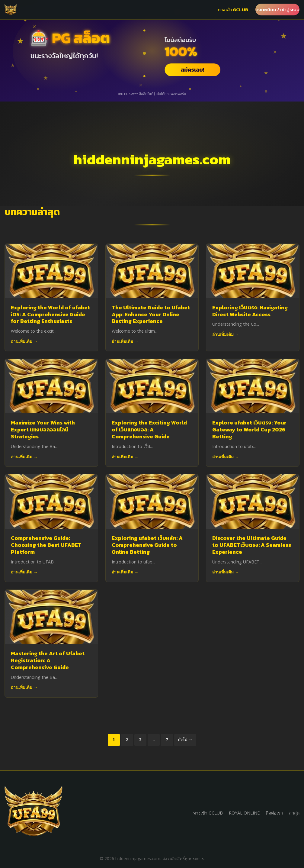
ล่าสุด (294, 813)
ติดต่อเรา (274, 813)
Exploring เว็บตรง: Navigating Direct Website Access (250, 311)
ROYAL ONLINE (244, 813)
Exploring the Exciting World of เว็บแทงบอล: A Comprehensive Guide (149, 430)
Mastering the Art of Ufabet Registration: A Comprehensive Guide (48, 660)
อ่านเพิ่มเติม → (24, 341)
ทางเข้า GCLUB (233, 10)
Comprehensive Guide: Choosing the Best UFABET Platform (46, 545)
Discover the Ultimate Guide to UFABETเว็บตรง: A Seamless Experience (252, 545)
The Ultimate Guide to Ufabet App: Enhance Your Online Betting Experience (151, 315)
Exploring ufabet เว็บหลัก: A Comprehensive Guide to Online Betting (147, 545)
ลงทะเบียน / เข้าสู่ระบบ (277, 10)
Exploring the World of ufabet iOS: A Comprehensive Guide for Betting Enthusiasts (50, 315)
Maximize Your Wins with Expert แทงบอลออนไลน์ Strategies (43, 430)
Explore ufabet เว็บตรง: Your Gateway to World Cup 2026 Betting (249, 430)
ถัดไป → (185, 740)
